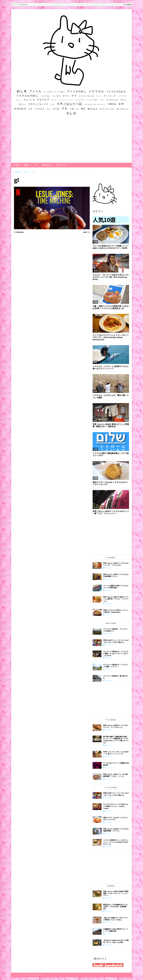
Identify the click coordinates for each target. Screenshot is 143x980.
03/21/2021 (108, 833)
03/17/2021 (108, 934)
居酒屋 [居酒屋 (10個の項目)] (49, 109)
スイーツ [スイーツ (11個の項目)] (19, 100)
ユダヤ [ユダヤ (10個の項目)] (52, 104)
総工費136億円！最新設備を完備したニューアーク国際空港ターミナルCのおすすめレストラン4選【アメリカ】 (116, 740)
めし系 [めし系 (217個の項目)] (22, 91)
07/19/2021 (108, 898)
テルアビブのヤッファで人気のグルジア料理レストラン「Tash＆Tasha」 (116, 806)
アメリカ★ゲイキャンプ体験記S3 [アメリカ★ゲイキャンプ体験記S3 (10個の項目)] (54, 92)
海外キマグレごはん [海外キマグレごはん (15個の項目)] (107, 109)
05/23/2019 (108, 633)
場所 (26, 165)
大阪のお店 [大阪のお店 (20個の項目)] (40, 109)
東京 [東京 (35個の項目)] (83, 109)
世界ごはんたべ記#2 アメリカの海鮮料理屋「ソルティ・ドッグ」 (115, 775)
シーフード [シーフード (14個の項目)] (122, 96)
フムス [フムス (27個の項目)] (123, 100)
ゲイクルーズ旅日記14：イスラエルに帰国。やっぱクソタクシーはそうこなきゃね (116, 653)
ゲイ (36, 165)
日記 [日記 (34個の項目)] (72, 109)
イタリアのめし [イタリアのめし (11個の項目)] (46, 96)
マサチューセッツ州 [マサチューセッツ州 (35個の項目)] (38, 104)
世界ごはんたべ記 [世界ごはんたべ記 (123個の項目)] (69, 104)
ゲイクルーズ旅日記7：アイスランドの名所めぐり (115, 630)
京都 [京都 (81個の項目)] (121, 104)
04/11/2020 (108, 822)
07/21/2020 (108, 615)
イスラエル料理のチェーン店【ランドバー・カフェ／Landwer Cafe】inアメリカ (116, 842)
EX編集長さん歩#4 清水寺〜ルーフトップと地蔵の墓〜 (116, 930)
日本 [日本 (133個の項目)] (65, 108)
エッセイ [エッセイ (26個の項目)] (57, 96)
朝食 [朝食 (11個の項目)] (78, 109)
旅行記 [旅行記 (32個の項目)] (56, 109)
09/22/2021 (108, 730)
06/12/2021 (108, 645)
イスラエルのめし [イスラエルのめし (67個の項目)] (27, 96)
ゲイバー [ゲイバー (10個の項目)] (99, 96)
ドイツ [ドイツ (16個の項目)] (54, 100)
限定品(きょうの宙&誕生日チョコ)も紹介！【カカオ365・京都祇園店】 (115, 907)
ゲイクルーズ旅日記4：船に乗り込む (115, 677)
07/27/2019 (108, 658)
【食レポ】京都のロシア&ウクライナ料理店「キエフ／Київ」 (116, 919)
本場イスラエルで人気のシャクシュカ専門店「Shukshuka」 (116, 611)
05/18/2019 (108, 680)
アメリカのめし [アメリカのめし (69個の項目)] (77, 91)
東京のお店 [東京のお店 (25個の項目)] (93, 109)
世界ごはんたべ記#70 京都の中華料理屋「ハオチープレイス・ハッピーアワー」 (116, 893)
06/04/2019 (108, 669)
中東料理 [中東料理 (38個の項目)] (112, 104)
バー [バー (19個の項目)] (102, 100)
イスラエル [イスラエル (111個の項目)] (96, 91)
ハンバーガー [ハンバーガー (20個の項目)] (93, 100)
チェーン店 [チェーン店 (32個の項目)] (29, 100)
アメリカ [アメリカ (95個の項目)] (35, 91)
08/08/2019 (108, 811)
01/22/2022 (108, 847)
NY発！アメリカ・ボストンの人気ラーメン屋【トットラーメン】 (116, 753)
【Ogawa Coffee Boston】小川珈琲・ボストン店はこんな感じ (116, 941)
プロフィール (61, 165)
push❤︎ (128, 5)
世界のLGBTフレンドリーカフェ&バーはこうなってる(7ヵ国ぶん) (116, 641)
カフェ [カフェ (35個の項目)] (66, 96)
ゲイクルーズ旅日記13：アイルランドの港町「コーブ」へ (116, 666)
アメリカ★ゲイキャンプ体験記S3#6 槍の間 (116, 764)
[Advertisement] (71, 141)
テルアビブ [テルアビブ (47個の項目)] (43, 100)
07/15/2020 (108, 590)
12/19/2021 (108, 945)
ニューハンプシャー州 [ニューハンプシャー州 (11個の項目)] (66, 100)
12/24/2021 (108, 756)
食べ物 (16, 165)
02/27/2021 (108, 568)
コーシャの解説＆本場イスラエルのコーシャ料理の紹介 (116, 587)
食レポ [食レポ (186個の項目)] (71, 113)
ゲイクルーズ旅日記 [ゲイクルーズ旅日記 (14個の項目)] (87, 96)
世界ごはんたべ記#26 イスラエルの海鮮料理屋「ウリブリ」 (116, 830)
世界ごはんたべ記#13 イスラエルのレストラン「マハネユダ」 (116, 564)
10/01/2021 (108, 768)
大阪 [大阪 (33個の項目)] (31, 109)
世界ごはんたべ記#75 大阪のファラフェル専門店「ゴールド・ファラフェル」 (116, 599)
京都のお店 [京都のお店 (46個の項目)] (20, 109)
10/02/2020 (108, 779)
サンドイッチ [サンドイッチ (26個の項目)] (110, 96)
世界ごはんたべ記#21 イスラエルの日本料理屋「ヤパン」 (116, 575)
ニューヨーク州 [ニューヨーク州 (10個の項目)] (80, 100)
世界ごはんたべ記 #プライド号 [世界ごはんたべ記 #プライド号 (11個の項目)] (95, 104)
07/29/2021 (108, 604)
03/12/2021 (108, 579)
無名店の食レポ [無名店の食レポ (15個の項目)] (123, 109)
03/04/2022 (108, 922)
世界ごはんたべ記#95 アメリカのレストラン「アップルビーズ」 (116, 726)
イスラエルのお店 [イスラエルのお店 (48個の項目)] (116, 91)
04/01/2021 (108, 911)
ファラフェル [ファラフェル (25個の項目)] (112, 100)
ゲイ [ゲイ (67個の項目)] (74, 96)
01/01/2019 (108, 745)
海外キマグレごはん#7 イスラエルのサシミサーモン (115, 819)
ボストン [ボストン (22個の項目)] (22, 104)
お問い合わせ (47, 165)
